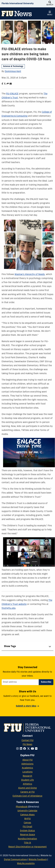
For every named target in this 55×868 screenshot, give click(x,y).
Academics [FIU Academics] (27, 768)
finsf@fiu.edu (9, 608)
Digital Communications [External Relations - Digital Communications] (15, 860)
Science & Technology (13, 66)
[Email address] (20, 682)
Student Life (27, 780)
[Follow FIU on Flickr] (37, 749)
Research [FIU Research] (27, 776)
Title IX (27, 843)
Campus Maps (27, 815)
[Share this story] (7, 84)
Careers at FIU (27, 792)
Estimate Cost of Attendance (27, 796)
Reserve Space (27, 835)
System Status (27, 831)
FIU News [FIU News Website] (27, 745)
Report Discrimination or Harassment (27, 847)
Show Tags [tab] (10, 646)
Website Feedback (38, 860)
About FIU (27, 760)
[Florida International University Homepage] (18, 4)
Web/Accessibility (26, 864)
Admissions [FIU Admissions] (27, 764)
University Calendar (27, 811)
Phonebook (22, 807)
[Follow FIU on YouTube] (33, 749)
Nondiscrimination (27, 839)
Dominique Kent (13, 72)
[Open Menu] (50, 13)
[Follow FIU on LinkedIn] (22, 749)
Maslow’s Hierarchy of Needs (30, 275)
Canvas (27, 823)
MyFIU (27, 819)
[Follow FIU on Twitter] (29, 749)
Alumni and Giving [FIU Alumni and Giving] (27, 788)
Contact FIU (27, 741)
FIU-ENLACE (12, 94)
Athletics (27, 784)
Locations (27, 772)
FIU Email (27, 827)
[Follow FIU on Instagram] (18, 749)
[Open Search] (50, 4)
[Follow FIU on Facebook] (25, 749)
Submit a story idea (26, 706)
